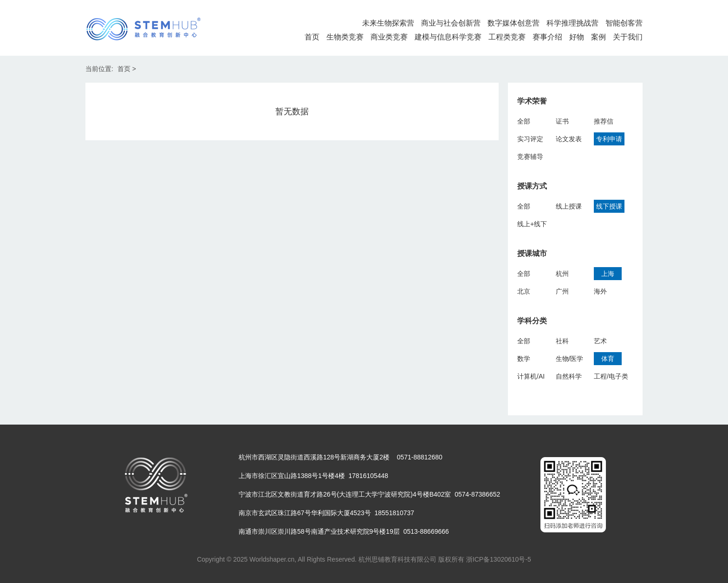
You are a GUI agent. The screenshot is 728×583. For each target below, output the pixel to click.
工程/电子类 (611, 376)
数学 (524, 359)
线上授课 (569, 206)
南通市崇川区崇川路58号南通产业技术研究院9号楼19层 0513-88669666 (344, 531)
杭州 (562, 274)
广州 (562, 291)
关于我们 (628, 37)
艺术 (600, 341)
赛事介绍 (547, 37)
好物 (577, 37)
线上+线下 (532, 224)
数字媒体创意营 (513, 23)
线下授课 (609, 206)
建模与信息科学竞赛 (448, 37)
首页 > (127, 69)
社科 (562, 341)
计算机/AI (531, 376)
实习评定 (530, 139)
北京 (524, 291)
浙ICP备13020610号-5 (499, 559)
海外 (600, 291)
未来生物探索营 (388, 23)
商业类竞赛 (389, 37)
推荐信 (604, 121)
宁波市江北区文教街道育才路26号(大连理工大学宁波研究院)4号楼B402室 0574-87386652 (369, 494)
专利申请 (609, 139)
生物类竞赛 (345, 37)
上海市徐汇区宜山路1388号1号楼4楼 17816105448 (313, 476)
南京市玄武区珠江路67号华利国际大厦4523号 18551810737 (326, 513)
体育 (608, 359)
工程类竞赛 (507, 37)
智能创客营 (624, 23)
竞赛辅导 (530, 157)
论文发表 (569, 139)
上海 (608, 274)
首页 (312, 37)
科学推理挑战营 (572, 23)
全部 (524, 121)
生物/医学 (570, 359)
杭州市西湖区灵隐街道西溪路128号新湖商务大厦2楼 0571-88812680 (341, 457)
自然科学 (569, 376)
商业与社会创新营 (451, 23)
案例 (598, 37)
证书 (562, 121)
